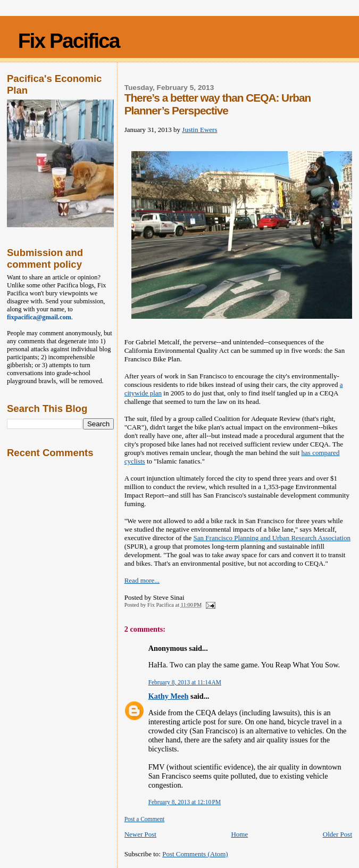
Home (239, 834)
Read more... (142, 580)
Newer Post (140, 834)
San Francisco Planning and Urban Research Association (272, 538)
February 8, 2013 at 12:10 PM (185, 802)
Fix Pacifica (69, 41)
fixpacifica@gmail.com (39, 317)
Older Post (337, 834)
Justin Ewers (199, 130)
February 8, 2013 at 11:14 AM (185, 682)
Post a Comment (145, 819)
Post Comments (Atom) (195, 854)
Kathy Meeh (169, 696)
